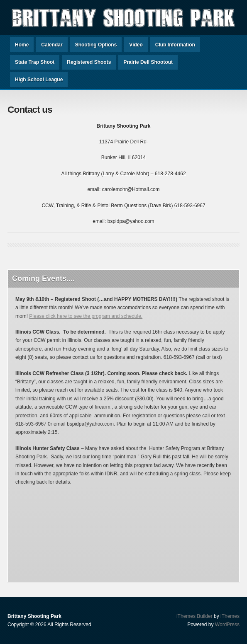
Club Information (175, 45)
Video (136, 45)
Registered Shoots (89, 62)
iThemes (230, 616)
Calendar (52, 45)
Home (22, 45)
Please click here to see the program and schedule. (86, 316)
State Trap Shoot (35, 62)
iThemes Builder (194, 616)
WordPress (227, 625)
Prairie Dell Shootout (148, 62)
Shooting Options (96, 45)
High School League (39, 80)
